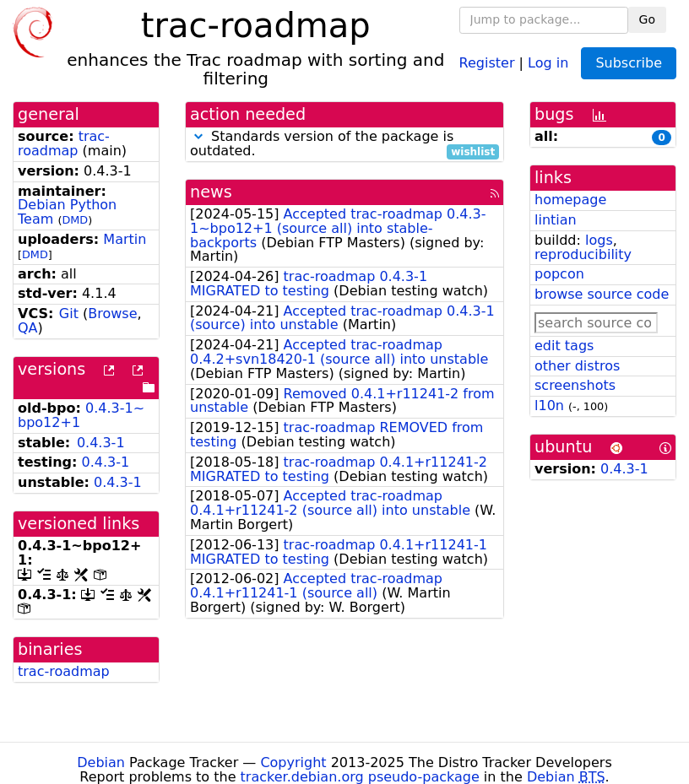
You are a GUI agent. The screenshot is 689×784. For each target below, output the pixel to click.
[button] (198, 136)
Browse (112, 314)
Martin (125, 239)
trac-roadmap (64, 143)
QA (28, 328)
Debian (101, 762)
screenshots (575, 385)
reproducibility (583, 254)
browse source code (602, 294)
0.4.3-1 (101, 443)
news (211, 192)
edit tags (564, 346)
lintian (556, 220)
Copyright (293, 762)
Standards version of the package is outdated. (344, 144)
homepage (570, 200)
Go (647, 19)
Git (69, 314)
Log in (548, 62)
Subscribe (629, 63)
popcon (559, 274)
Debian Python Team (67, 212)
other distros (577, 366)
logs (599, 240)
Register (487, 62)
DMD (75, 220)
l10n (549, 406)
